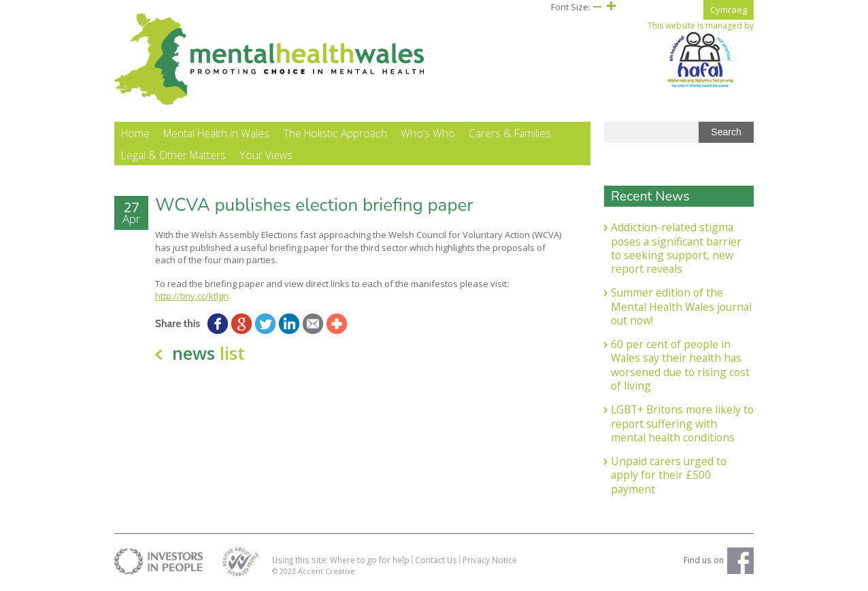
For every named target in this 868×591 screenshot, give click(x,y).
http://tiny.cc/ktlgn (192, 296)
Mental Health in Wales (216, 133)
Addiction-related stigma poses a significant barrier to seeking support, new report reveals (676, 248)
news (208, 353)
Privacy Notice (490, 560)
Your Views (266, 155)
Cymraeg (729, 10)
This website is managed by (701, 54)
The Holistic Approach (335, 133)
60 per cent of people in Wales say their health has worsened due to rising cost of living (680, 365)
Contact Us (436, 560)
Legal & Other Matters (173, 155)
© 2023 (285, 571)
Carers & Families (510, 133)
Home (135, 133)
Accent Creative (327, 571)
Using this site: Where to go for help (341, 560)
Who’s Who (428, 133)
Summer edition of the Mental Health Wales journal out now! (681, 306)
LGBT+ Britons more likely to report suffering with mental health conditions (682, 423)
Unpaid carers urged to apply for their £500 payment (669, 475)
